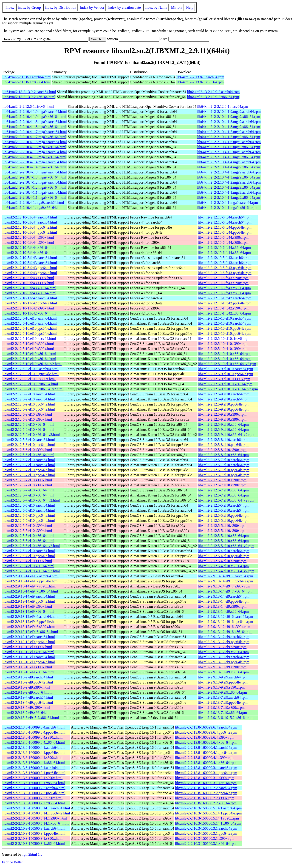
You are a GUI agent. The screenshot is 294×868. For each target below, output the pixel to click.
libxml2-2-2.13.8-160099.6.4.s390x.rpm (205, 737)
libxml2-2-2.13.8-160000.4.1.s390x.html (33, 758)
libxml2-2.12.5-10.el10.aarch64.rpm (224, 318)
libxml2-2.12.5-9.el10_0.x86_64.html (30, 384)
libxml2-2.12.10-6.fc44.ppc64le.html (30, 227)
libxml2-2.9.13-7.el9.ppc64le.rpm (223, 702)
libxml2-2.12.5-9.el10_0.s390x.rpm (224, 379)
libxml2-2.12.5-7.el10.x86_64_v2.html (31, 500)
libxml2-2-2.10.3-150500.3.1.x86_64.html (34, 844)
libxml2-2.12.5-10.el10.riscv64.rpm (224, 339)
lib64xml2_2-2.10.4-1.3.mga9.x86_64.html (34, 177)
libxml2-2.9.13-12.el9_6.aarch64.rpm (225, 617)
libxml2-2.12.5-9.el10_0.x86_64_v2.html (33, 389)
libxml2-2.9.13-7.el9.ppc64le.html (28, 702)
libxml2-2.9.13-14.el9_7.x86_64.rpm (225, 591)
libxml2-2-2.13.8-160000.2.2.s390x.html (33, 798)
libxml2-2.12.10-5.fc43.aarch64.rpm (225, 258)
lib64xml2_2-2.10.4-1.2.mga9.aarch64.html (35, 182)
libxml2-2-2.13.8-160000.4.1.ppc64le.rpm (206, 753)
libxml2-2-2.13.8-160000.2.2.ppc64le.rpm (206, 793)
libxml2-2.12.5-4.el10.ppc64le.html (29, 556)
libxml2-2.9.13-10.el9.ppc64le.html (29, 662)
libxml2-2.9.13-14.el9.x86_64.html (28, 611)
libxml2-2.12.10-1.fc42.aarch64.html (30, 298)
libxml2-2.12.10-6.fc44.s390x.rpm (223, 237)
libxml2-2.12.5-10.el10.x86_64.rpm (224, 354)
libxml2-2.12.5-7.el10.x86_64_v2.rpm (226, 500)
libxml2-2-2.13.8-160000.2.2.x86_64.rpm (206, 803)
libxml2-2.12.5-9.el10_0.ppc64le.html (31, 374)
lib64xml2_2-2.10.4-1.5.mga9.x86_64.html (34, 157)
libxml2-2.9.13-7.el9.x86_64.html (27, 713)
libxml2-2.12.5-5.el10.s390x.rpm (222, 526)
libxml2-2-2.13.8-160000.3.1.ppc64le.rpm (206, 773)
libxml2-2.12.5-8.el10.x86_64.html (28, 455)
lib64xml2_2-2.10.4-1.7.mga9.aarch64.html (35, 132)
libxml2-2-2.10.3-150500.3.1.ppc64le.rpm (206, 833)
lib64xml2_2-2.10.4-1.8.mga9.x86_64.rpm (229, 127)
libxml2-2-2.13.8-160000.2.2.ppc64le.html (34, 793)
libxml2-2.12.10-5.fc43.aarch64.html (30, 258)
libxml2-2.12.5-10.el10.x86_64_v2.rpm (227, 364)
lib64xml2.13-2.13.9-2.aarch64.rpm (213, 92)
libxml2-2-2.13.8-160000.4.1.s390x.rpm (205, 758)
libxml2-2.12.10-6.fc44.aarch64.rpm (225, 217)
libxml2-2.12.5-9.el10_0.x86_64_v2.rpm (228, 389)
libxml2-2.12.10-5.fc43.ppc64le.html (30, 268)
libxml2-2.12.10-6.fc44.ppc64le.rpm (225, 227)
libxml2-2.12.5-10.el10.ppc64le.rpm (224, 328)
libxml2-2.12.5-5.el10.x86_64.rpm (223, 536)
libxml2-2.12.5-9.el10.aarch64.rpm (223, 394)
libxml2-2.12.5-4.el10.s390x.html (27, 561)
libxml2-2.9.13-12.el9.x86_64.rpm (223, 652)
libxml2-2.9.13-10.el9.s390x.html (27, 667)
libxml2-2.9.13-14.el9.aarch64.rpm (223, 596)
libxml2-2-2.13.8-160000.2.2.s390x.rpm (205, 798)
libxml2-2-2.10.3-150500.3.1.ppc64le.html (34, 833)
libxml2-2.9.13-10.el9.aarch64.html (29, 657)
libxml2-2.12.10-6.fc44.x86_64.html (29, 248)
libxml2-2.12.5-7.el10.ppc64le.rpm (223, 470)
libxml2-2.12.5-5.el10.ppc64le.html (29, 515)
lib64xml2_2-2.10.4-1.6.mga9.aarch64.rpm (229, 142)
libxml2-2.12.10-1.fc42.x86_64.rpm (224, 313)
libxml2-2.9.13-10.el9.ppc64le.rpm (223, 662)
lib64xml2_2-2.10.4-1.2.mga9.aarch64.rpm (229, 182)
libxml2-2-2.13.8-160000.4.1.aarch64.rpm (206, 747)
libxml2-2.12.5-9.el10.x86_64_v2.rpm (226, 435)
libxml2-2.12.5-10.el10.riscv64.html (29, 339)
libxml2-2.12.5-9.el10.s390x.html (27, 414)
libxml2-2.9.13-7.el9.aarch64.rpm (223, 697)
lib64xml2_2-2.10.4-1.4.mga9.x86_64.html (34, 167)
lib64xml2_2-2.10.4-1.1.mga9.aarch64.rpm (229, 192)
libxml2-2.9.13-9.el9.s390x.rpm (221, 687)
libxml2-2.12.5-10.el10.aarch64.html (30, 318)
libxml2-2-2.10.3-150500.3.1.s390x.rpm (205, 838)
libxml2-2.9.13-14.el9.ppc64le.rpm (223, 601)
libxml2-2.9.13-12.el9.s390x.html (27, 647)
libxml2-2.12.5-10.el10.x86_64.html (29, 354)
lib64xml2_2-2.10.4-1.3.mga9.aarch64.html (35, 172)
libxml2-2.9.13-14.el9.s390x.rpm (222, 606)
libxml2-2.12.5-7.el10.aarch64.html (29, 460)
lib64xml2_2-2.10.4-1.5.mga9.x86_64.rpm (229, 157)
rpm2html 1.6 (33, 854)
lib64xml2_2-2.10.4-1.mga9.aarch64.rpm (228, 203)
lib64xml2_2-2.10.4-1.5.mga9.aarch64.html (35, 152)
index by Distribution (61, 7)
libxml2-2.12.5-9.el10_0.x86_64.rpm (225, 384)
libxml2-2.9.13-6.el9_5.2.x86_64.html (31, 718)
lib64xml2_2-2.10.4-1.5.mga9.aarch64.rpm (229, 152)
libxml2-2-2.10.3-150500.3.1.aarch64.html (34, 828)
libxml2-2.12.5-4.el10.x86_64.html (28, 566)
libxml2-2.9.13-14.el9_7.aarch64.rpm (225, 576)
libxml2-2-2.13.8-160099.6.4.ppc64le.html (34, 732)
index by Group (29, 7)
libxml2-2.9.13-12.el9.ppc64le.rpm (223, 642)
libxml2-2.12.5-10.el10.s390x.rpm (223, 344)
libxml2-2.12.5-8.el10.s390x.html (27, 450)
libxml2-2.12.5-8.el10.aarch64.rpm (223, 440)
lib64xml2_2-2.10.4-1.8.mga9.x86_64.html (34, 127)
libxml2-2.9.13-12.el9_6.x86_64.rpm (225, 632)
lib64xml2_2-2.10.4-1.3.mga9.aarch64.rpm (229, 172)
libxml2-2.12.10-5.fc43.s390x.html (28, 278)
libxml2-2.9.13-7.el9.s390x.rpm (221, 708)
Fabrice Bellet (12, 862)
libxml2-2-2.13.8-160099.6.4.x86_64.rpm (206, 742)
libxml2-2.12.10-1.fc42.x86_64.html (29, 313)
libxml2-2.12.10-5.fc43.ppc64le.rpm (225, 268)
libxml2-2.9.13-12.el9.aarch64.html (29, 637)
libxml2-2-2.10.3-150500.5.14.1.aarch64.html (36, 808)
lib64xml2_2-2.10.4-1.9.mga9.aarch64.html (35, 112)
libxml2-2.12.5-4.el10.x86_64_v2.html (31, 571)
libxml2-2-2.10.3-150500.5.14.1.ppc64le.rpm (208, 813)
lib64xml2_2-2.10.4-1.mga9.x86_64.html (33, 208)
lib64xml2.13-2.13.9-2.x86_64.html (29, 97)
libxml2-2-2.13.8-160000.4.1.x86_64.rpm (206, 763)
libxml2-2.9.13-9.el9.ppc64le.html (28, 682)
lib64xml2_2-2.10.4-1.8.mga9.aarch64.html (35, 122)
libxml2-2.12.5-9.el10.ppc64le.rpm (223, 404)
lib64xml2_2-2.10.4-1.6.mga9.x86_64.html (34, 147)
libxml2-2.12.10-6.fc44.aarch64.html (30, 217)
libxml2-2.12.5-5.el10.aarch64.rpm (223, 505)
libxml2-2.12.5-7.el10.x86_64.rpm (223, 490)
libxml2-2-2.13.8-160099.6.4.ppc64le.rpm (206, 732)
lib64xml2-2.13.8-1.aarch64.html (27, 77)
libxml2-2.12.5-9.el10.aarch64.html (29, 394)
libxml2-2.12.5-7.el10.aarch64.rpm (223, 460)
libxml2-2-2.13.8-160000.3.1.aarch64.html (34, 768)
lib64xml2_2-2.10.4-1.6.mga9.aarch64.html (35, 142)
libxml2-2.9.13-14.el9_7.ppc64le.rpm (225, 581)
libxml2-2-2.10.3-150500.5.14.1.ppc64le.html (36, 813)
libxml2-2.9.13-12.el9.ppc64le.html (29, 642)
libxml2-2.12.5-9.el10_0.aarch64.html (31, 369)
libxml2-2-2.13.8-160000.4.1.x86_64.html (34, 763)
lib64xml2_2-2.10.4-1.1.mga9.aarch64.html (35, 192)
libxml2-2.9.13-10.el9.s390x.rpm (222, 667)
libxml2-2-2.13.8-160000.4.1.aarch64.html (34, 747)
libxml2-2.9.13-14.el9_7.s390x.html (29, 586)
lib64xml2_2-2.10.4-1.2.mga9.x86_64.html (34, 187)
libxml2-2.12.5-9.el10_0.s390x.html (29, 379)
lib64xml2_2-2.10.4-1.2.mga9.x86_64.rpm (229, 187)
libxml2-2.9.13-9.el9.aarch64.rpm (223, 677)
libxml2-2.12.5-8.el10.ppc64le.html (29, 445)
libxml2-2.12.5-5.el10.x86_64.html (28, 536)
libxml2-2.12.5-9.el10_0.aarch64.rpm (225, 369)
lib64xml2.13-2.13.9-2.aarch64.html (29, 92)
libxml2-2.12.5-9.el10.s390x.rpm (222, 414)
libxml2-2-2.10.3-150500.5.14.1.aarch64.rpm (208, 808)
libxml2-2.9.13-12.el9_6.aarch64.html (31, 617)
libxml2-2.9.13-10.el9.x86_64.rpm (223, 672)
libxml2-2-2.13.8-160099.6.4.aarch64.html (34, 727)
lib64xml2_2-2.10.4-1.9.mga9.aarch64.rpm (229, 112)
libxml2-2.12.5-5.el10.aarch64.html (29, 505)
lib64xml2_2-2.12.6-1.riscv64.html (28, 106)
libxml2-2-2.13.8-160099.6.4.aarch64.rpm (206, 727)
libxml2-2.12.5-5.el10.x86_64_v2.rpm (226, 546)
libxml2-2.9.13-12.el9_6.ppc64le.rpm (225, 622)
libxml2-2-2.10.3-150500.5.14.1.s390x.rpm (207, 818)
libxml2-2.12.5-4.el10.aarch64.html (29, 551)
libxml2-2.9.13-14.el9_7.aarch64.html (31, 576)
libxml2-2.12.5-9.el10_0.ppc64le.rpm (225, 374)
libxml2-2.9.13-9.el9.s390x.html (26, 687)
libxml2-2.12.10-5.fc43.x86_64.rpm (224, 288)
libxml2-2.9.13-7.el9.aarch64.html (28, 697)
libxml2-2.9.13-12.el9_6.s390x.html (29, 627)
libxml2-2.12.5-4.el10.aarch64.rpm (223, 551)
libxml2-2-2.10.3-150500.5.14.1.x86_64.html (36, 823)
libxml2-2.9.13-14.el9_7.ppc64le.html (31, 581)
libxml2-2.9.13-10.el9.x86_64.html (28, 672)
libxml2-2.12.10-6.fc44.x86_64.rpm (224, 248)
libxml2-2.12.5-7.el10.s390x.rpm (222, 480)
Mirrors (177, 7)
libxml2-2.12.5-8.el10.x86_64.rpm (223, 455)
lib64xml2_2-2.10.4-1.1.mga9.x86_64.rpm (229, 197)
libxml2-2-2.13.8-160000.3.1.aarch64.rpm (206, 768)
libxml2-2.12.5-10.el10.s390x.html (28, 344)
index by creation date (124, 7)
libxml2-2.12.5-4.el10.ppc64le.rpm (223, 556)
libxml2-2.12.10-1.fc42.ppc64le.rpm (225, 303)
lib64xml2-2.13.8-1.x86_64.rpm (200, 82)
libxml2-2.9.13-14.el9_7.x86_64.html (30, 591)
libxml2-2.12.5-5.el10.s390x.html (27, 526)
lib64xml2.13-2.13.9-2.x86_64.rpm (213, 97)
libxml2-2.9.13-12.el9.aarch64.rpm (223, 637)
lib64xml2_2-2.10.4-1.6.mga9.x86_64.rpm (229, 147)
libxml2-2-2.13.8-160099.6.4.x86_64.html (34, 742)
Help (190, 7)
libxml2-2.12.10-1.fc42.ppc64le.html (30, 303)
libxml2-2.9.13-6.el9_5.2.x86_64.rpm (226, 718)
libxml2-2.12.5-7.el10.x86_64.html (28, 490)
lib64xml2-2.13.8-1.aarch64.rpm (200, 77)
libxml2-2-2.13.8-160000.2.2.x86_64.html (34, 803)
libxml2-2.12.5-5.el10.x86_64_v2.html (31, 546)
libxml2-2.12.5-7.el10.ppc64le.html (29, 470)
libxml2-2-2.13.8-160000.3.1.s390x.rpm (205, 778)
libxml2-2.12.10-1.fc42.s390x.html (28, 308)
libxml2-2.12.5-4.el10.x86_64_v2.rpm (226, 571)
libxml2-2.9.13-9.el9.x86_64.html (27, 692)
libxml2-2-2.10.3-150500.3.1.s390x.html (33, 838)
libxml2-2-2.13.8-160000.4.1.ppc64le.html (34, 753)
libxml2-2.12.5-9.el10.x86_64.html (28, 424)
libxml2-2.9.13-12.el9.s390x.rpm (222, 647)
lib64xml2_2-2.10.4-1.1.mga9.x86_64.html (34, 197)
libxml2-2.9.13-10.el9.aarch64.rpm (223, 657)
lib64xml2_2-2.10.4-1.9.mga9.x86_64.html (34, 117)
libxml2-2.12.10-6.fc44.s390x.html (28, 237)
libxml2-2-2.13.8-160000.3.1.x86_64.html (34, 783)
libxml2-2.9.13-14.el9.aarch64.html (29, 596)
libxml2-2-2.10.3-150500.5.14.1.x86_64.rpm (208, 823)
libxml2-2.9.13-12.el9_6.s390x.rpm (224, 627)
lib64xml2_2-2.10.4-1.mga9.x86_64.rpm (227, 208)
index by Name (156, 7)
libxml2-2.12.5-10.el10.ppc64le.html (30, 328)
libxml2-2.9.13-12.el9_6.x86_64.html (30, 632)
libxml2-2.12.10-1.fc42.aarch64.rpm (225, 298)
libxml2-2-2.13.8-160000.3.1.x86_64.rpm (206, 783)
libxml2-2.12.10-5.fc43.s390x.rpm (223, 278)
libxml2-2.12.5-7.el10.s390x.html (27, 480)
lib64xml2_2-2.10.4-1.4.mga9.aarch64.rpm (229, 162)
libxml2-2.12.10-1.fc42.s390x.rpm (223, 308)
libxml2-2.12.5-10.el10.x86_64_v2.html (32, 364)
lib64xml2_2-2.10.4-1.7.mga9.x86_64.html (34, 137)
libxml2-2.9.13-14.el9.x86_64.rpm (223, 611)
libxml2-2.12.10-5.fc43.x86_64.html (29, 288)
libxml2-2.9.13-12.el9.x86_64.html (28, 652)
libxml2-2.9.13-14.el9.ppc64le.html (29, 601)
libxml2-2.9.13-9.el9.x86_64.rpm (222, 692)
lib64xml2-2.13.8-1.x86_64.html (27, 82)
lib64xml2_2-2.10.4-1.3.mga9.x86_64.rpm (229, 177)
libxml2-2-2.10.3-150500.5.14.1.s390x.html (35, 818)
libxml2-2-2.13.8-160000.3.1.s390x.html (33, 778)
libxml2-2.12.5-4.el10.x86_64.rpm (223, 566)
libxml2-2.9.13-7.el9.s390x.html (26, 708)
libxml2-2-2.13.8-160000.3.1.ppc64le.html (34, 773)
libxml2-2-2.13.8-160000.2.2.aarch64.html (34, 788)
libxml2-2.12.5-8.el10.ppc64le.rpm (223, 445)
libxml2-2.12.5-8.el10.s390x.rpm (222, 450)
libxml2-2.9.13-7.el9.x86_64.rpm (222, 713)
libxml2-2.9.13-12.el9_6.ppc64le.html (31, 622)
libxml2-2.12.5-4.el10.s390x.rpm (222, 561)
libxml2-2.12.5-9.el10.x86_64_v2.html (31, 435)
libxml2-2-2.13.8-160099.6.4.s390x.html (33, 737)
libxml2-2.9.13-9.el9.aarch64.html (28, 677)
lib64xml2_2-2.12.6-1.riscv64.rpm (223, 106)
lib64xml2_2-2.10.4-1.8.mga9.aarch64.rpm (229, 122)
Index (10, 7)
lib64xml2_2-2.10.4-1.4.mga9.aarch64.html (35, 162)
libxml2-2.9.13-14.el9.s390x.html (27, 606)
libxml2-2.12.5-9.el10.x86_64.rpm (223, 424)
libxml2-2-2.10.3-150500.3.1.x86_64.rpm (206, 844)
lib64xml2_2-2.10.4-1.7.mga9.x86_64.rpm (229, 137)
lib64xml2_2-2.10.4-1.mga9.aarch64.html (33, 203)
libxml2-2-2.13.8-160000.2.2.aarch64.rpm (206, 788)
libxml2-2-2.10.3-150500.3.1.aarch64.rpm (206, 828)
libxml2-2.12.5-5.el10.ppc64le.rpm (223, 515)
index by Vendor (92, 7)
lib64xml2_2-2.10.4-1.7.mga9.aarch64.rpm (229, 132)
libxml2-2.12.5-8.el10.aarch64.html (29, 440)
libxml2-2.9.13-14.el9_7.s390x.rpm (224, 586)
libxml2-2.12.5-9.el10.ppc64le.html (29, 404)
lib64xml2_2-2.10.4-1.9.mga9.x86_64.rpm (229, 117)
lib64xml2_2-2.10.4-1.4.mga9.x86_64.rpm (229, 167)
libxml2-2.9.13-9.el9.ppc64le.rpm (223, 682)
